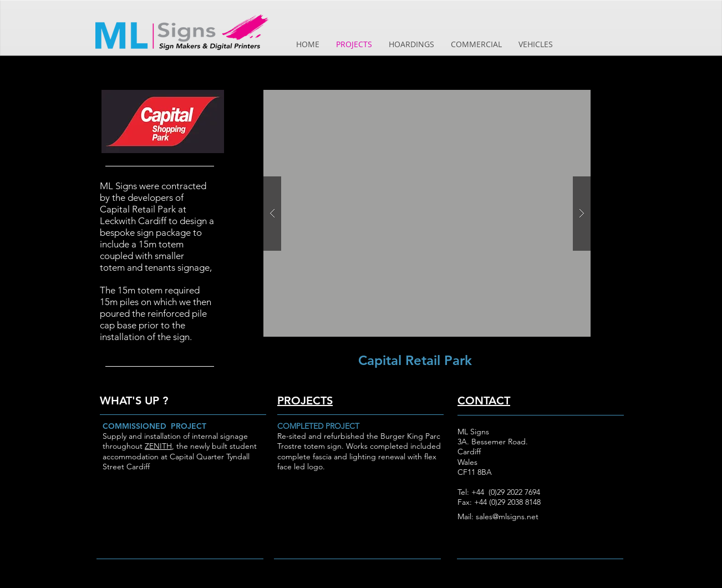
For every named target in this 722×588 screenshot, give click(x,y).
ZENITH (158, 446)
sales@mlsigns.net (507, 516)
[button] (427, 213)
